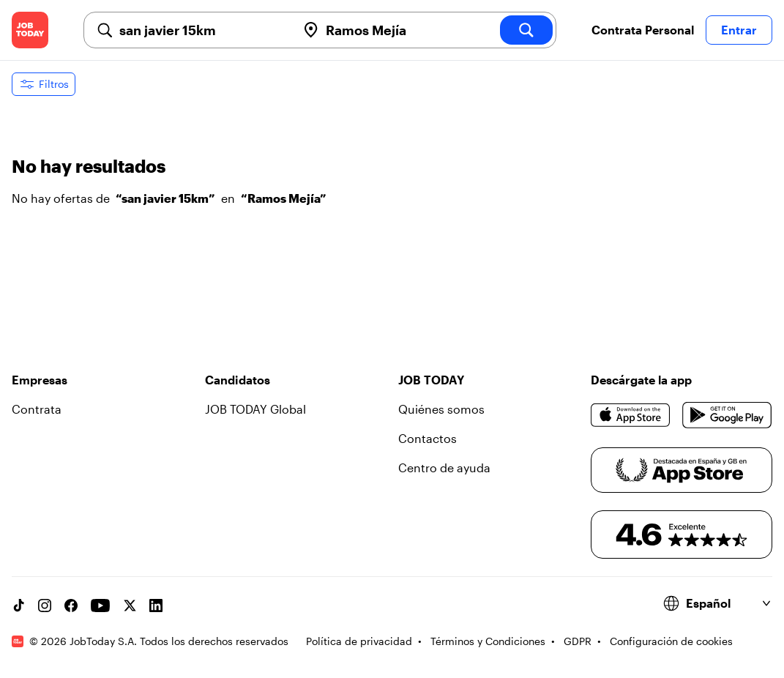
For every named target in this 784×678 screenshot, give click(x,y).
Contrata (37, 409)
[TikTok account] (18, 606)
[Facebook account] (71, 606)
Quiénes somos (441, 409)
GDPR (578, 641)
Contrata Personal (643, 30)
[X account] (130, 606)
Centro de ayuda (444, 467)
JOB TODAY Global (255, 409)
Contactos (428, 438)
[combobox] (202, 30)
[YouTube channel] (100, 606)
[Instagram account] (45, 606)
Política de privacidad (359, 641)
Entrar (739, 30)
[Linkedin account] (156, 606)
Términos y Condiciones (488, 641)
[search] (526, 30)
